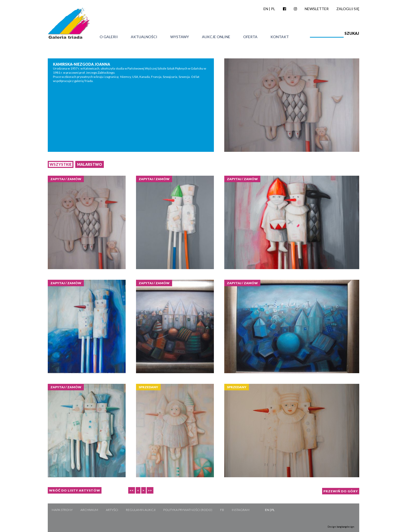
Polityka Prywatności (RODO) (188, 510)
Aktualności (144, 37)
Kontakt (280, 37)
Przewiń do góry (341, 491)
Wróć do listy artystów (75, 490)
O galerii (109, 37)
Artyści (112, 510)
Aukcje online (216, 37)
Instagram (241, 510)
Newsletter (317, 9)
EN (266, 9)
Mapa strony (62, 510)
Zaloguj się (348, 9)
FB (222, 510)
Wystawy (180, 37)
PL (273, 9)
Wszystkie (61, 164)
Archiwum (89, 510)
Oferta (250, 37)
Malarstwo (90, 164)
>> (150, 490)
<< (132, 490)
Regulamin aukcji (141, 510)
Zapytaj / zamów (66, 179)
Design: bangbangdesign (341, 527)
